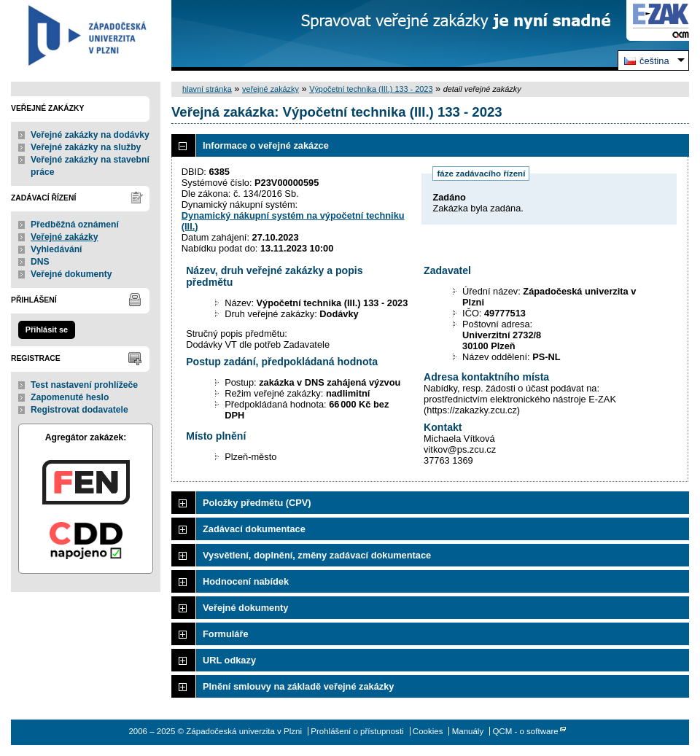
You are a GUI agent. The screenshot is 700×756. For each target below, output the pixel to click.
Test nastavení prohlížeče (84, 385)
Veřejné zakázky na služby (86, 147)
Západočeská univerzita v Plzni (86, 35)
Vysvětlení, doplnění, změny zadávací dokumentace (317, 555)
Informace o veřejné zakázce (266, 145)
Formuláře (226, 634)
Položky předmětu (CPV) (257, 503)
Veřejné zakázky (65, 237)
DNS (40, 262)
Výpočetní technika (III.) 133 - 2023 (371, 89)
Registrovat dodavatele (79, 410)
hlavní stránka (207, 89)
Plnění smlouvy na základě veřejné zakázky (298, 686)
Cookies (428, 731)
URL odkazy (229, 660)
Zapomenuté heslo (70, 397)
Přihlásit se (47, 330)
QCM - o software (525, 731)
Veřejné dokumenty (71, 274)
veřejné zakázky (271, 89)
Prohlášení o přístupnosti (357, 731)
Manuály (468, 731)
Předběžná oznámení (75, 225)
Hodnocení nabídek (246, 581)
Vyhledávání (57, 249)
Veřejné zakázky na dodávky (90, 135)
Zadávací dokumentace (254, 529)
